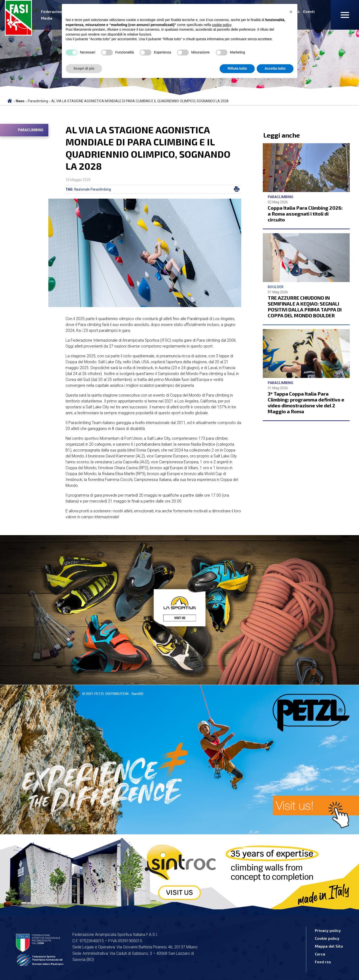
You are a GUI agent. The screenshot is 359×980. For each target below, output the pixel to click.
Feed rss (323, 962)
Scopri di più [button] (84, 68)
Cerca (320, 954)
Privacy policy (328, 930)
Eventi (309, 11)
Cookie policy (327, 938)
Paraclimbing (31, 130)
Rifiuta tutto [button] (237, 68)
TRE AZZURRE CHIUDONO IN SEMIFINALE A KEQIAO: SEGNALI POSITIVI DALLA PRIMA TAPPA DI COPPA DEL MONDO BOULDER (305, 307)
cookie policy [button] (221, 25)
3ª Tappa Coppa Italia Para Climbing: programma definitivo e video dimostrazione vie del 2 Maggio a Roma (306, 402)
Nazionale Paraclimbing (93, 189)
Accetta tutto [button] (275, 68)
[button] (291, 12)
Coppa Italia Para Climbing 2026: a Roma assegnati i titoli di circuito (305, 214)
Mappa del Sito (329, 946)
